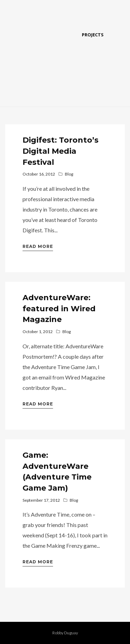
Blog (69, 174)
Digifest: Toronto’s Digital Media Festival (60, 151)
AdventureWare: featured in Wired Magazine (59, 308)
